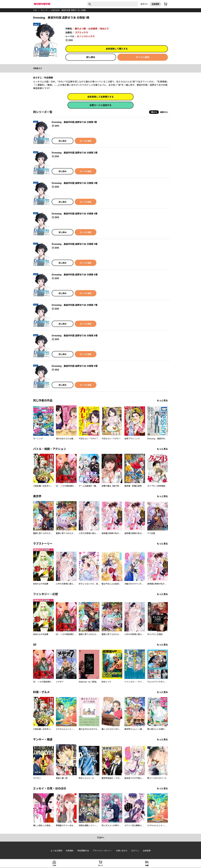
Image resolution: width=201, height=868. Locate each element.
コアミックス (81, 32)
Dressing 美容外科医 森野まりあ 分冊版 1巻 (74, 122)
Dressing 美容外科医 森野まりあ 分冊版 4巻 (75, 214)
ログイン (144, 4)
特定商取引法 (83, 851)
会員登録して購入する (117, 49)
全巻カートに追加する (100, 105)
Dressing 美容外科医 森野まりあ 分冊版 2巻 (75, 153)
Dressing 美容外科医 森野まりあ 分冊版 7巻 (75, 305)
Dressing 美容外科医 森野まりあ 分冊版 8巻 (75, 336)
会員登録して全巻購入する (100, 97)
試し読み (91, 57)
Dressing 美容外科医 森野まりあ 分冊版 (68, 10)
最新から (164, 112)
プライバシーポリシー (102, 851)
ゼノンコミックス (86, 36)
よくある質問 (56, 851)
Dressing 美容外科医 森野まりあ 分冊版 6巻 (75, 275)
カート (100, 865)
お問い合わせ (122, 851)
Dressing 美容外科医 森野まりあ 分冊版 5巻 (75, 244)
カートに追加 (143, 57)
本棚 (147, 865)
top (35, 10)
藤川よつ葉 (80, 29)
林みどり (104, 29)
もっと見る (162, 400)
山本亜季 (93, 29)
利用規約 (70, 851)
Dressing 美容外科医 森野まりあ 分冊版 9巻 (75, 366)
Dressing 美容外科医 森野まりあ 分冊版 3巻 (75, 183)
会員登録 (155, 4)
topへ (101, 838)
